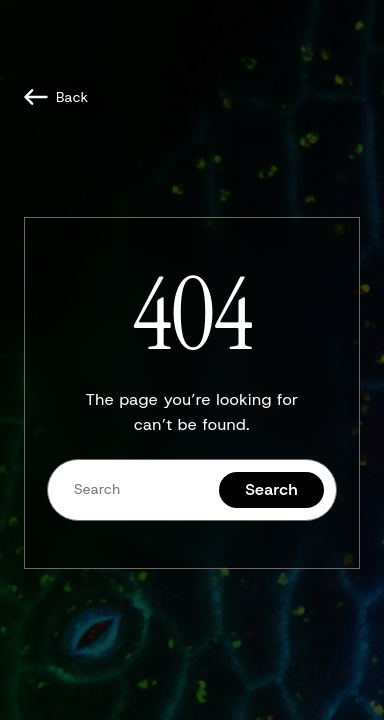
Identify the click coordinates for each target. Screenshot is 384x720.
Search (271, 489)
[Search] (133, 489)
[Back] (56, 97)
